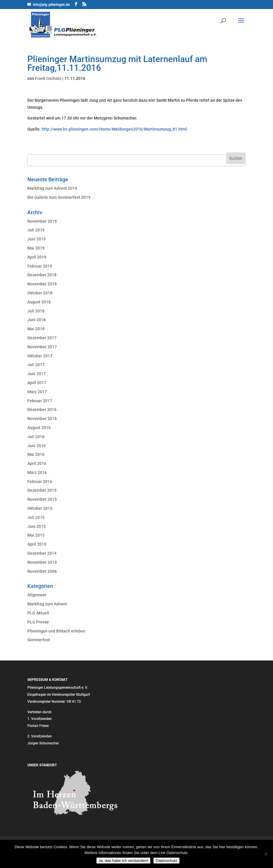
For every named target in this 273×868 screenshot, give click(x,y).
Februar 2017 (40, 401)
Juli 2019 (36, 230)
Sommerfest (39, 640)
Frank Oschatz (48, 78)
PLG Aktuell (38, 613)
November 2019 (42, 221)
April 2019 (37, 257)
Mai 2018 (36, 329)
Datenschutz (166, 861)
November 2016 (42, 419)
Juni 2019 (37, 239)
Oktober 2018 (40, 293)
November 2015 (42, 499)
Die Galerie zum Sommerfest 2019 (59, 197)
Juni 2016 (37, 446)
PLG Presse (38, 622)
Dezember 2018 (42, 275)
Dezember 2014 (42, 553)
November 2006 (42, 571)
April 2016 (37, 463)
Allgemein (37, 595)
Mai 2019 (36, 248)
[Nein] (266, 854)
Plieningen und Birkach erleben (56, 631)
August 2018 (39, 302)
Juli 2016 (36, 437)
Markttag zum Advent (47, 604)
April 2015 (37, 544)
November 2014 (42, 562)
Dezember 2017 (42, 338)
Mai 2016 (36, 454)
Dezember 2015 (42, 490)
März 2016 (37, 472)
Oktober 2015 (40, 508)
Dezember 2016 (42, 410)
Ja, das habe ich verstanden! (123, 861)
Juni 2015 (37, 526)
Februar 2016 (40, 482)
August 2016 (39, 428)
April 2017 (37, 383)
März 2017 (37, 392)
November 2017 (42, 347)
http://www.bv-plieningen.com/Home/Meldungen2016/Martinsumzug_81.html (114, 129)
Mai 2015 (36, 535)
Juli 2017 (36, 365)
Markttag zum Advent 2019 (52, 188)
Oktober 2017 (40, 356)
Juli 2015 (36, 517)
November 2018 (42, 284)
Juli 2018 (36, 311)
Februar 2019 (40, 266)
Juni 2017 (37, 374)
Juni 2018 (37, 320)
